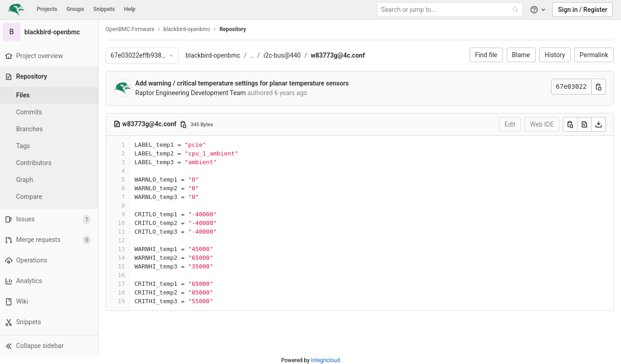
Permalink (594, 55)
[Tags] (50, 146)
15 (124, 266)
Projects (47, 9)
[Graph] (50, 180)
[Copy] (570, 124)
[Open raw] (584, 124)
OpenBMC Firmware (132, 29)
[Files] (50, 95)
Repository (235, 29)
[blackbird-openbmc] (50, 32)
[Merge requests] (50, 240)
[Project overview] (50, 56)
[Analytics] (50, 281)
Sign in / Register (583, 10)
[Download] (599, 124)
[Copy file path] (186, 124)
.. (254, 55)
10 (124, 223)
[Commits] (50, 112)
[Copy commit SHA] (599, 87)
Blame (521, 55)
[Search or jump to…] (451, 10)
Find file (486, 55)
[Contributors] (50, 163)
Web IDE (542, 124)
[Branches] (50, 129)
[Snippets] (50, 322)
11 (124, 232)
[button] (50, 346)
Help (130, 9)
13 (124, 249)
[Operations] (50, 260)
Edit (510, 124)
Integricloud (325, 360)
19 (124, 301)
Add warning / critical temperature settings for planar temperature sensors (244, 83)
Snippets (104, 9)
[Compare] (50, 197)
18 (124, 292)
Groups (75, 9)
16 (124, 275)
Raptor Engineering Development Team (193, 93)
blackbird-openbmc (215, 55)
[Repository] (51, 77)
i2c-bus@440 (284, 55)
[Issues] (50, 219)
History (555, 55)
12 (124, 240)
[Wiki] (50, 302)
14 (124, 258)
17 (124, 284)
